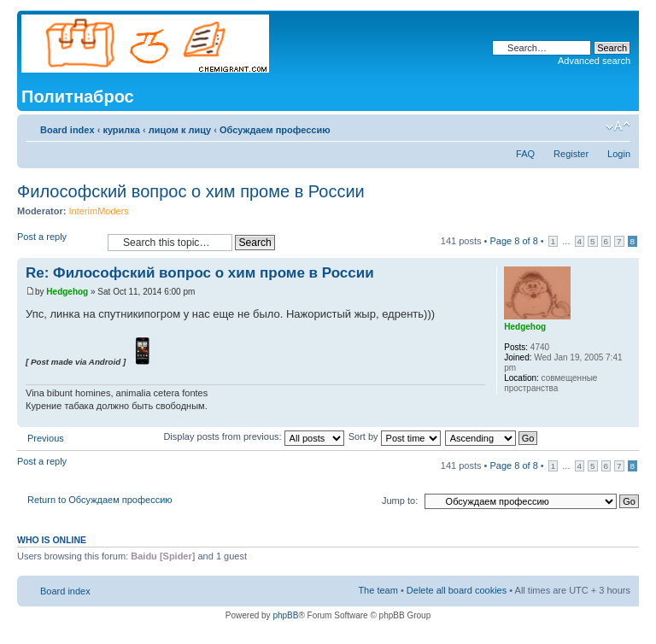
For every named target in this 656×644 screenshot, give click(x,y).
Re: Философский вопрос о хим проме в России (200, 273)
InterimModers (99, 211)
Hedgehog (67, 292)
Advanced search (594, 61)
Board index (67, 130)
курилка (121, 130)
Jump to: (400, 501)
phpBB (285, 615)
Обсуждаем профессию (275, 130)
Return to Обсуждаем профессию (100, 500)
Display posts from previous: (253, 436)
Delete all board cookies (457, 590)
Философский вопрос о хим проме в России (191, 191)
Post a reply (58, 242)
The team (378, 590)
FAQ (525, 154)
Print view (592, 126)
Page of (513, 241)
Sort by (395, 436)
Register (571, 154)
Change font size (618, 126)
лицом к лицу (180, 130)
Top (626, 418)
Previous (46, 438)
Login (619, 154)
